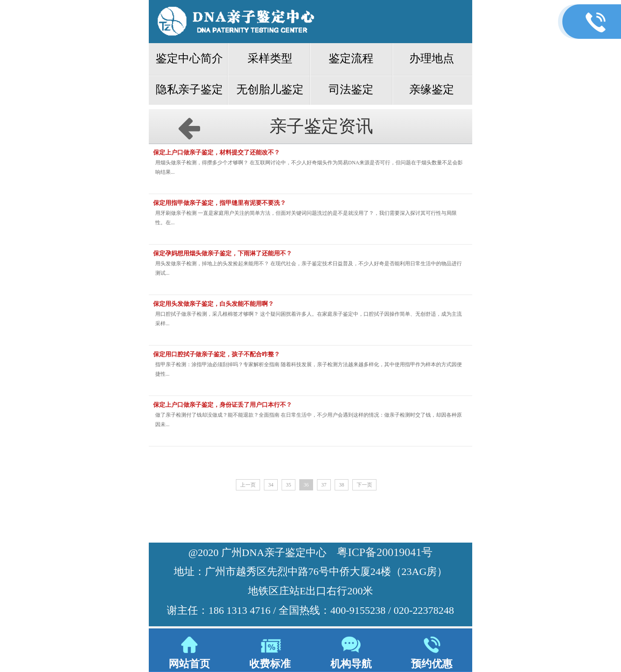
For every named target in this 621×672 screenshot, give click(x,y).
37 (324, 485)
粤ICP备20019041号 (385, 552)
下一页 (364, 485)
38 (342, 485)
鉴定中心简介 (189, 58)
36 (306, 485)
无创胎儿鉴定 (270, 89)
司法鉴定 (351, 89)
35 (289, 485)
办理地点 (432, 58)
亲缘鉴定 (432, 89)
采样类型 (270, 58)
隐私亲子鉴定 (189, 89)
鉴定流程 (351, 58)
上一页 (248, 485)
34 (271, 485)
